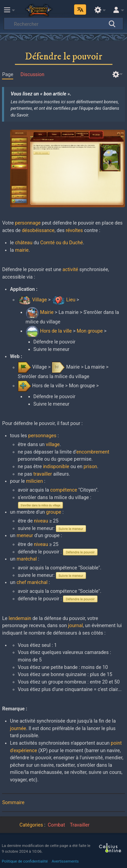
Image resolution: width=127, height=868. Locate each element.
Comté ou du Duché (62, 243)
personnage (28, 223)
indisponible (56, 467)
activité (70, 270)
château (24, 243)
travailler (43, 474)
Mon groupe (90, 331)
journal (76, 626)
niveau (41, 521)
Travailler (80, 825)
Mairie (47, 312)
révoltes (74, 231)
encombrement (93, 452)
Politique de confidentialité (25, 861)
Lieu (71, 300)
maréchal (27, 559)
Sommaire (13, 803)
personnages (42, 436)
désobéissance (38, 231)
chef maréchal (32, 582)
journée (18, 729)
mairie (22, 250)
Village (39, 300)
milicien (35, 481)
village (53, 445)
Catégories (31, 825)
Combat (56, 825)
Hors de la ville (56, 331)
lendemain (20, 618)
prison (90, 467)
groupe (54, 512)
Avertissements (65, 861)
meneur (25, 536)
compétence (64, 490)
